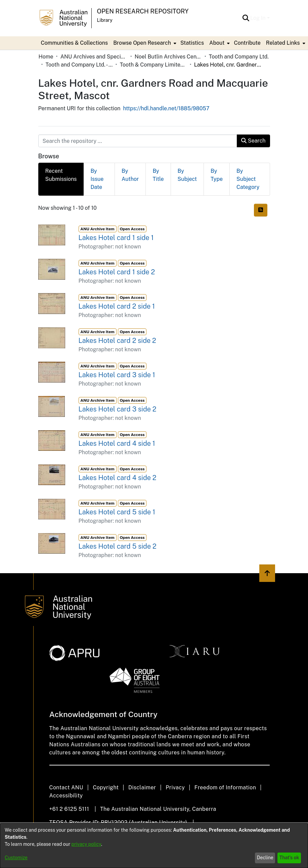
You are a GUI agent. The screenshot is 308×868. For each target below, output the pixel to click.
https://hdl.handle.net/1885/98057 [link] (166, 108)
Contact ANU (66, 787)
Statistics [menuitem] (192, 43)
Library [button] (105, 20)
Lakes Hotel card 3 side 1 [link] (117, 375)
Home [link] (46, 57)
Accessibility (66, 796)
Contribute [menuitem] (247, 43)
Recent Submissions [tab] (61, 175)
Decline (265, 858)
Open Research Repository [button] (143, 11)
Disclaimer (142, 787)
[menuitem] (144, 43)
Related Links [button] (283, 43)
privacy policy (86, 844)
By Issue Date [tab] (97, 179)
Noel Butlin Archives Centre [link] (168, 57)
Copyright (106, 787)
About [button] (217, 43)
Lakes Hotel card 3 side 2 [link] (118, 409)
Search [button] (253, 141)
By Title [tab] (158, 175)
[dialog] (154, 846)
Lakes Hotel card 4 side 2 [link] (118, 478)
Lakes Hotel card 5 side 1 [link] (117, 512)
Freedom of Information (225, 787)
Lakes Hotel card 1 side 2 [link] (117, 272)
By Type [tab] (217, 175)
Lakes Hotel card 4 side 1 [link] (117, 443)
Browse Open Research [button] (142, 43)
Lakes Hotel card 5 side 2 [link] (118, 546)
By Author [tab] (130, 175)
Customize (16, 858)
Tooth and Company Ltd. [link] (239, 57)
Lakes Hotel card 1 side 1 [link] (116, 238)
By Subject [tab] (187, 175)
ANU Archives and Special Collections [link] (94, 57)
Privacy (175, 787)
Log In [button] (258, 18)
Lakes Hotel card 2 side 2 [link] (117, 341)
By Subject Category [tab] (248, 179)
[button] (246, 18)
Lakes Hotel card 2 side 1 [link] (117, 306)
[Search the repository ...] (138, 141)
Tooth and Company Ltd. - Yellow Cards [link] (79, 65)
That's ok (289, 858)
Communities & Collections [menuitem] (75, 43)
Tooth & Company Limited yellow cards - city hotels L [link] (153, 65)
